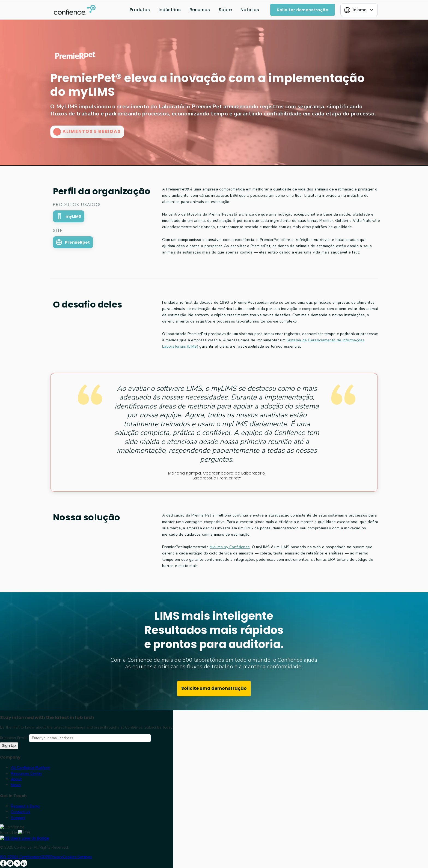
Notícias (250, 10)
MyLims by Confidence (230, 547)
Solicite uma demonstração (214, 688)
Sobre (225, 10)
